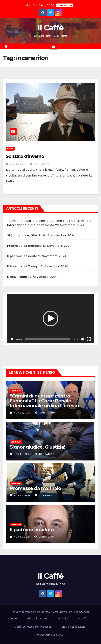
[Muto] (83, 339)
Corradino (40, 164)
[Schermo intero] (89, 339)
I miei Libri (62, 619)
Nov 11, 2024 (22, 537)
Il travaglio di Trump (23, 266)
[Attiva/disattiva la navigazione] (53, 46)
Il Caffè (50, 28)
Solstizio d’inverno (25, 156)
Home (15, 619)
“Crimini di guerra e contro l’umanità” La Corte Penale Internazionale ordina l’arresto (44, 401)
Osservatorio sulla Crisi (49, 635)
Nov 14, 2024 (22, 454)
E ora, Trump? (18, 277)
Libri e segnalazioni (74, 627)
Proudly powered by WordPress (31, 612)
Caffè (10, 149)
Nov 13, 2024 (22, 495)
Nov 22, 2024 (23, 413)
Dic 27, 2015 (18, 164)
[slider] (47, 339)
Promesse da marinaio (24, 246)
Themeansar (81, 612)
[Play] (12, 339)
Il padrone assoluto (22, 256)
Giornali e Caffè (37, 619)
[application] (50, 319)
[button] (50, 318)
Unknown (16, 391)
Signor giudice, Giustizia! (26, 235)
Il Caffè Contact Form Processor (33, 627)
